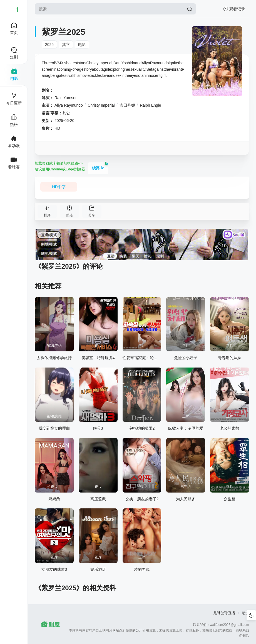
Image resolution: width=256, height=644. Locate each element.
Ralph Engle (150, 105)
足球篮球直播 (224, 613)
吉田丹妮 (127, 105)
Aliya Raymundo (69, 105)
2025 (49, 45)
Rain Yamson (66, 98)
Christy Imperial (101, 105)
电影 (82, 45)
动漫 (245, 613)
